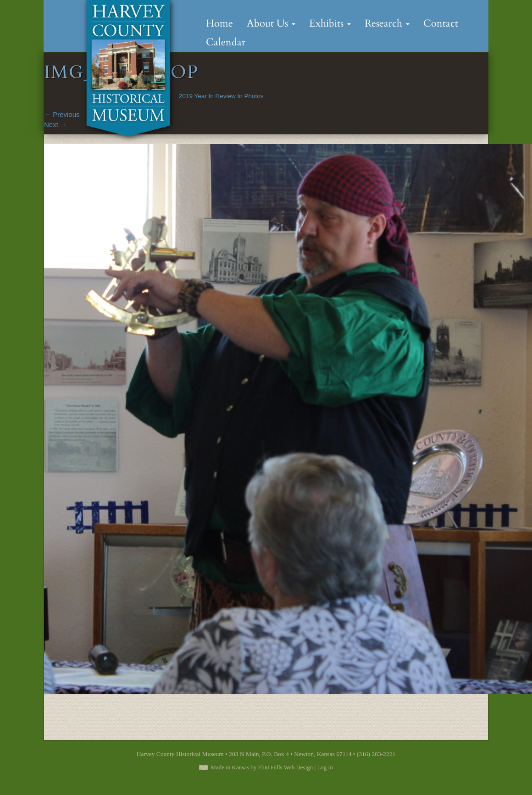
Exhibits (330, 23)
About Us (271, 23)
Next (55, 124)
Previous (62, 114)
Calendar (226, 42)
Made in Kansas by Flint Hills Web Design (262, 767)
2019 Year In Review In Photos (221, 96)
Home (219, 23)
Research (387, 23)
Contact (441, 23)
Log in (325, 767)
